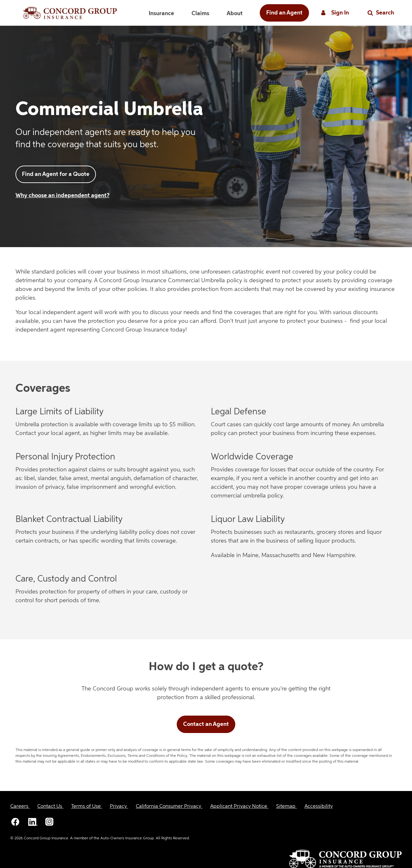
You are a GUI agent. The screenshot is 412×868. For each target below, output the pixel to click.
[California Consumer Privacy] (169, 806)
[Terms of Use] (87, 806)
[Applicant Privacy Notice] (239, 806)
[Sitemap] (286, 806)
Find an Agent (284, 13)
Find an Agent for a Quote (56, 174)
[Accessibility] (319, 806)
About (235, 14)
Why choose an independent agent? (62, 196)
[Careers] (20, 806)
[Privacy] (119, 806)
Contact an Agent (206, 724)
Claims (200, 14)
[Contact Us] (50, 806)
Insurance (161, 14)
